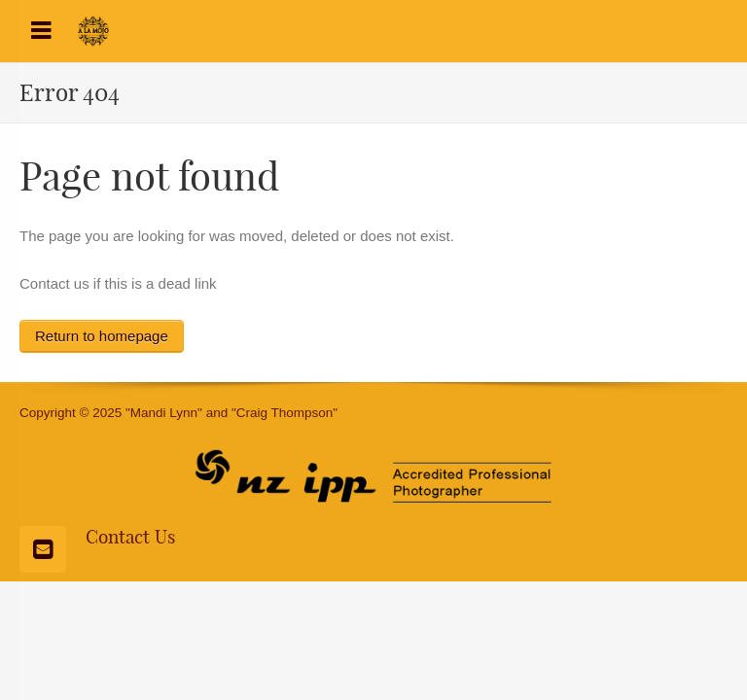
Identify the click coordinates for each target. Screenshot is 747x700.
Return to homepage (102, 336)
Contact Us (130, 537)
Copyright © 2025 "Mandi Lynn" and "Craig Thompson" (178, 413)
